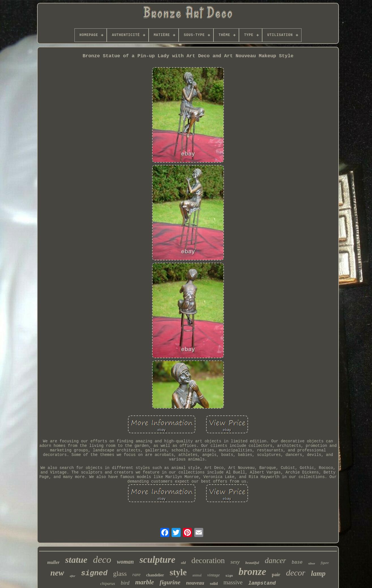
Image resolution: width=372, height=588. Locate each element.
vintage (213, 575)
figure (325, 563)
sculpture (158, 560)
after (72, 576)
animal (197, 575)
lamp (318, 573)
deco (102, 560)
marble (144, 582)
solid (214, 584)
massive (233, 582)
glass (120, 574)
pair (276, 575)
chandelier (155, 575)
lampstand (262, 583)
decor (296, 573)
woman (125, 562)
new (57, 573)
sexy (235, 562)
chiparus (108, 583)
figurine (170, 582)
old (183, 563)
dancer (275, 561)
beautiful (252, 563)
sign (229, 576)
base (297, 562)
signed (94, 573)
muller (54, 562)
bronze (252, 572)
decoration (208, 560)
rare (137, 575)
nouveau (195, 583)
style (178, 572)
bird (125, 583)
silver (312, 563)
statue (76, 560)
